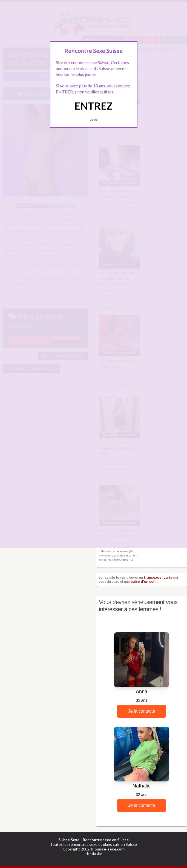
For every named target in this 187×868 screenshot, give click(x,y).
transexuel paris (158, 577)
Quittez (93, 120)
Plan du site (94, 854)
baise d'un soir (143, 581)
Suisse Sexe (69, 840)
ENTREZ (93, 106)
